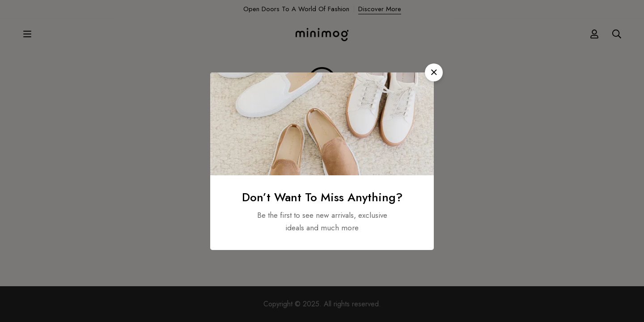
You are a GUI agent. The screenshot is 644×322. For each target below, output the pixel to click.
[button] (434, 72)
